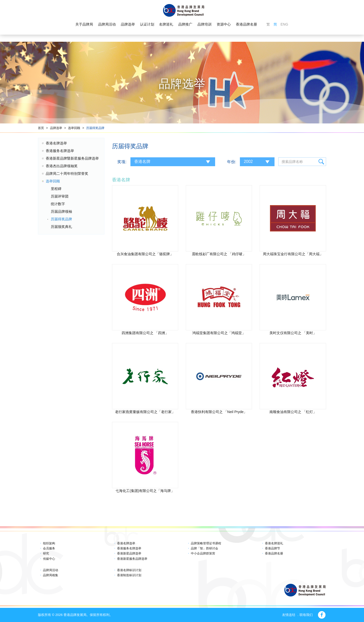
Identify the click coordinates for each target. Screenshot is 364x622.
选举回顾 (74, 128)
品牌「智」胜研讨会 (204, 548)
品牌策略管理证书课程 (206, 543)
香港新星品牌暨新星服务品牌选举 (72, 158)
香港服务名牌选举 (60, 151)
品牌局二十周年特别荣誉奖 (67, 174)
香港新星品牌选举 (129, 553)
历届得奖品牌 (95, 128)
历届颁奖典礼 (61, 227)
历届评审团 (60, 196)
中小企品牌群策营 (203, 553)
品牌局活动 (107, 24)
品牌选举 (128, 24)
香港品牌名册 (246, 24)
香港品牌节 (272, 548)
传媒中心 (49, 559)
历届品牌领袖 (61, 211)
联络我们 (306, 615)
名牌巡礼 (166, 24)
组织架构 (49, 543)
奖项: (122, 162)
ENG (284, 24)
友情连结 (289, 615)
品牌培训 (204, 24)
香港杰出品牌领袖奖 (62, 166)
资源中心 (224, 24)
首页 (41, 128)
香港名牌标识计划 (129, 570)
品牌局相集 (51, 575)
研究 (46, 553)
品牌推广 (185, 24)
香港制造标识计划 (129, 575)
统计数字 (58, 204)
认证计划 (147, 24)
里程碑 (56, 189)
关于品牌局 (84, 24)
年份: (232, 162)
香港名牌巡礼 (274, 543)
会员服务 (49, 548)
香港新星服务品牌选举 (132, 559)
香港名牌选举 (56, 143)
